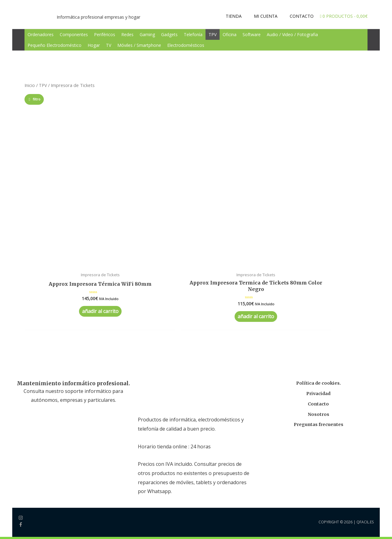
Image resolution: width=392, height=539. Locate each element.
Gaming (147, 34)
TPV (213, 34)
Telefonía (193, 34)
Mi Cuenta (39, 516)
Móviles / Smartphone (139, 45)
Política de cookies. (318, 303)
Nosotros (318, 334)
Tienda (35, 507)
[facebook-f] (21, 445)
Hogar (94, 45)
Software (252, 34)
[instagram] (25, 438)
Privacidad (318, 313)
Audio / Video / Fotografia (292, 34)
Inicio (30, 85)
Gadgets (169, 34)
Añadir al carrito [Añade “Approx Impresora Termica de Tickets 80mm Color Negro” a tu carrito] (126, 236)
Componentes (74, 34)
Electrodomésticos (186, 45)
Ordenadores (41, 34)
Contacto (318, 324)
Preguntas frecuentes (318, 344)
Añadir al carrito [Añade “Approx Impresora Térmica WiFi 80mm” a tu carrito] (57, 236)
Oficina (230, 34)
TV (109, 45)
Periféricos (105, 34)
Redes (127, 34)
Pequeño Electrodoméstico (55, 45)
